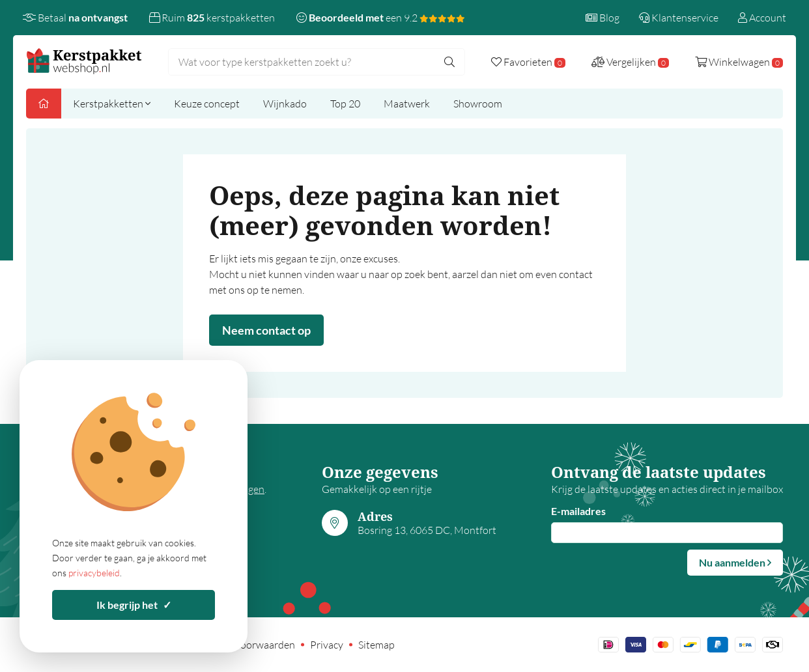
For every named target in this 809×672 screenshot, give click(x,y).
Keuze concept (207, 104)
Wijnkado (285, 104)
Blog (603, 18)
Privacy (327, 645)
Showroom (478, 104)
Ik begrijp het (134, 605)
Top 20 (345, 104)
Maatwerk (407, 104)
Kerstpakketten (112, 104)
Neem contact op (266, 330)
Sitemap (376, 645)
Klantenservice (679, 18)
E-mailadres (578, 511)
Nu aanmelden (735, 562)
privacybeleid (94, 573)
